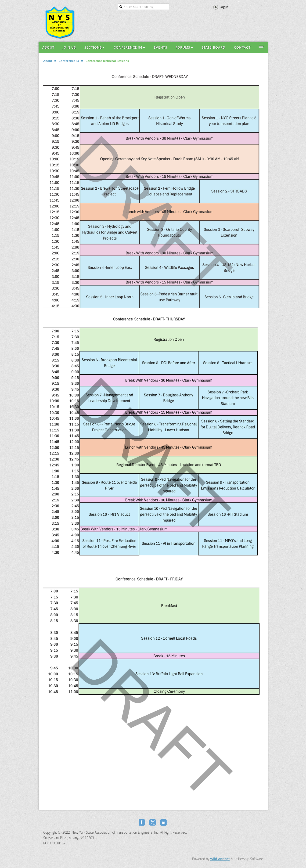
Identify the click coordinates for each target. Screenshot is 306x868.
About (48, 61)
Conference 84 (69, 61)
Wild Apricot (220, 859)
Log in (224, 7)
